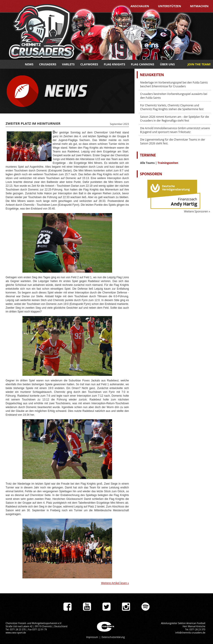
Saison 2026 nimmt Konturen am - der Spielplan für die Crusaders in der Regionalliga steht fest (175, 119)
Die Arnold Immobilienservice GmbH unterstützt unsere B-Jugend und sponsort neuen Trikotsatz (175, 130)
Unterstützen (170, 6)
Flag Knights (114, 64)
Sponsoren (151, 174)
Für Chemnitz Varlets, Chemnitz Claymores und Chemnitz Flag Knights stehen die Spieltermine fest (172, 107)
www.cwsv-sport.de (16, 633)
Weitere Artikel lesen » (115, 583)
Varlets (68, 64)
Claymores (89, 64)
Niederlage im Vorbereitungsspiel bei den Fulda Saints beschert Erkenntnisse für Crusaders (174, 84)
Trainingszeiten (168, 163)
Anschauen (140, 6)
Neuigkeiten (152, 75)
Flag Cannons (143, 64)
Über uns (167, 64)
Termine (148, 155)
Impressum (92, 637)
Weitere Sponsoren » (197, 211)
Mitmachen (199, 6)
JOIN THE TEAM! (199, 64)
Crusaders (48, 64)
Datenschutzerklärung (113, 637)
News (29, 64)
